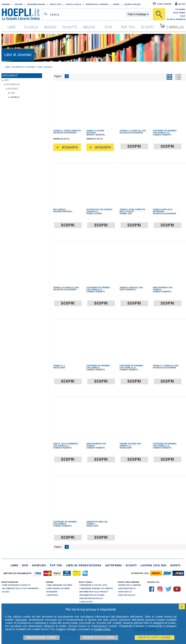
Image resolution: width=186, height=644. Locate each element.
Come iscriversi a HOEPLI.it (16, 585)
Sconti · (132, 565)
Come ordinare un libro (59, 585)
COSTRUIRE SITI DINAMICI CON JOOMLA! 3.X (165, 132)
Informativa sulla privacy (94, 592)
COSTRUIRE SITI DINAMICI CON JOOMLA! (65, 523)
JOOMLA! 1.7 (59, 366)
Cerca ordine (164, 4)
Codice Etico (86, 602)
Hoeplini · (40, 565)
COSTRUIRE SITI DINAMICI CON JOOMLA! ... (98, 367)
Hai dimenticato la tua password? (20, 588)
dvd (108, 27)
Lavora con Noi (132, 4)
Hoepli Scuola (74, 4)
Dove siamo (179, 13)
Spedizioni (52, 592)
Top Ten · (57, 565)
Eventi (116, 4)
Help (183, 16)
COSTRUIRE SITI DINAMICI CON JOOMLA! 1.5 (165, 445)
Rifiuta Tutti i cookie (99, 638)
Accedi (182, 4)
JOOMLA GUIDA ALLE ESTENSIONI (163, 211)
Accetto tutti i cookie (155, 638)
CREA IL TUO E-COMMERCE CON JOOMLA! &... (66, 445)
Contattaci (52, 595)
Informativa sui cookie (92, 595)
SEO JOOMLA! (60, 210)
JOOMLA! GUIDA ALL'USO (131, 288)
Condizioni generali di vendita (96, 588)
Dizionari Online (36, 4)
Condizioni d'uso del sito (93, 585)
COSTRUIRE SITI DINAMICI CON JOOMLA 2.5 (98, 289)
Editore (19, 4)
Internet (13, 89)
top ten (128, 27)
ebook (89, 27)
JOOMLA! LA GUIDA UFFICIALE (95, 132)
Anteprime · (114, 565)
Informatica (13, 84)
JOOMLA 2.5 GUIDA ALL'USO (66, 288)
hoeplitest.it (125, 592)
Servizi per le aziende (97, 4)
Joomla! (15, 97)
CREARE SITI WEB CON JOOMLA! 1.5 (130, 445)
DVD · (26, 565)
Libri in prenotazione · (85, 565)
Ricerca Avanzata (176, 19)
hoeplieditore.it (127, 588)
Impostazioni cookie (42, 638)
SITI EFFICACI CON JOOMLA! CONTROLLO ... (99, 211)
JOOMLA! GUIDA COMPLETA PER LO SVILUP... (132, 211)
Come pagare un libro (58, 588)
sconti (147, 27)
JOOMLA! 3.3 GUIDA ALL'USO (133, 131)
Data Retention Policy (91, 598)
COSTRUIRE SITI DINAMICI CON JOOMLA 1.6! (131, 367)
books (50, 27)
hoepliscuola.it (127, 595)
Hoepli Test (56, 4)
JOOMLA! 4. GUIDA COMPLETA (67, 131)
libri (12, 27)
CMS (12, 93)
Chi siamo (180, 9)
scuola (31, 27)
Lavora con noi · (154, 565)
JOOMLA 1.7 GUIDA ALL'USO (166, 366)
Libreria (6, 4)
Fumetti (70, 27)
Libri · (15, 565)
